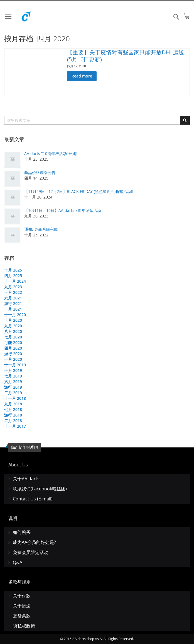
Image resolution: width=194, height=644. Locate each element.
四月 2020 (13, 348)
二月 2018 (13, 421)
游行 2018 (13, 415)
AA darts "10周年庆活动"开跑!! (51, 153)
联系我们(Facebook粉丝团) (40, 489)
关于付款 (22, 596)
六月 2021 (13, 298)
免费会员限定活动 (31, 552)
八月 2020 (13, 331)
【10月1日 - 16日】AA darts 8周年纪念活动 (63, 210)
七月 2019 (13, 376)
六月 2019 (13, 382)
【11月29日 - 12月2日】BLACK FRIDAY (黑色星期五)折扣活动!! (79, 191)
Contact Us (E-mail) (33, 499)
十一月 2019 (15, 365)
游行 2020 (13, 354)
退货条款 (22, 616)
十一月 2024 (15, 281)
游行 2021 (13, 303)
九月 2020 (13, 326)
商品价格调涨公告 (40, 172)
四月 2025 (13, 276)
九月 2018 (13, 404)
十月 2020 (13, 320)
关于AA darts (26, 479)
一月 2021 (13, 309)
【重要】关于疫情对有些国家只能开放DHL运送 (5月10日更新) (126, 56)
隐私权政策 (24, 626)
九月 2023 (13, 287)
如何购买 (22, 532)
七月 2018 (13, 409)
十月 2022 (13, 292)
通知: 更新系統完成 (41, 229)
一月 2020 (13, 359)
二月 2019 (13, 393)
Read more (82, 76)
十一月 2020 (15, 315)
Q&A (18, 562)
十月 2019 (13, 370)
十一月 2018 (15, 398)
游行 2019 (13, 387)
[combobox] (97, 120)
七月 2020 (13, 337)
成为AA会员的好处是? (34, 542)
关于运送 (22, 606)
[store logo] (39, 18)
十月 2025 (13, 270)
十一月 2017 (15, 426)
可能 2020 (13, 342)
